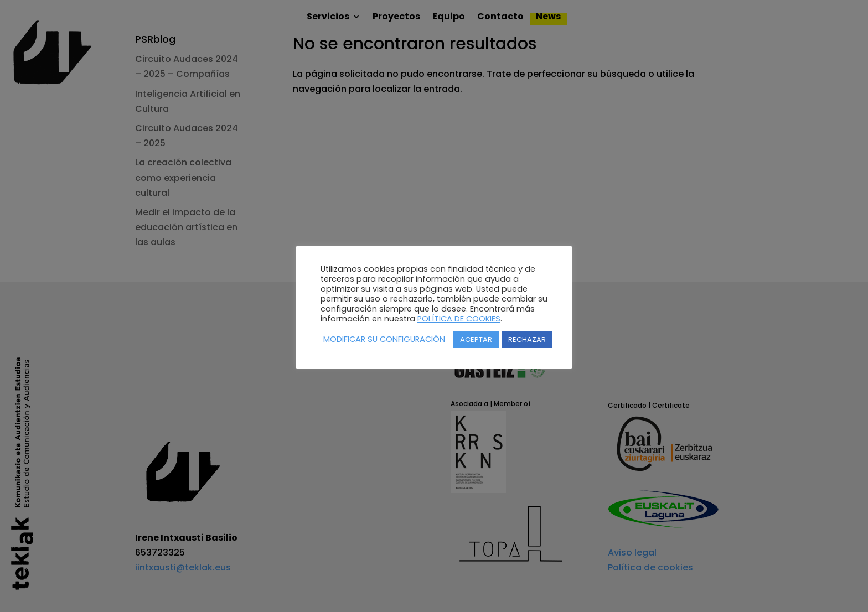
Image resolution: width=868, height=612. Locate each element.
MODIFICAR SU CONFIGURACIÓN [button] (384, 339)
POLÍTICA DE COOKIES (459, 319)
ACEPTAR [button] (476, 339)
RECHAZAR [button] (527, 339)
